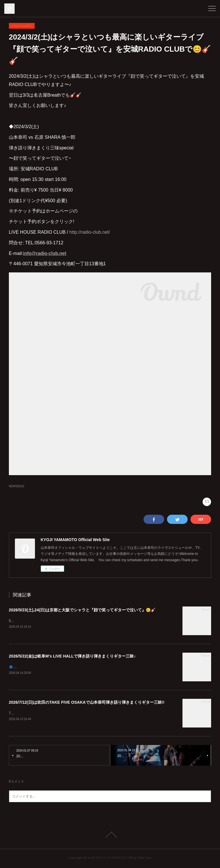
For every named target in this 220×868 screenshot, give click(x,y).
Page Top (110, 836)
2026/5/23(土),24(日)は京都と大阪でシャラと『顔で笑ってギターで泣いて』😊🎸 (82, 610)
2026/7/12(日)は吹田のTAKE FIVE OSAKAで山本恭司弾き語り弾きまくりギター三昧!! (87, 703)
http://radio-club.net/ (90, 232)
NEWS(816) (16, 486)
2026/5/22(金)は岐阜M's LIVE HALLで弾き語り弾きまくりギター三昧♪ (72, 656)
